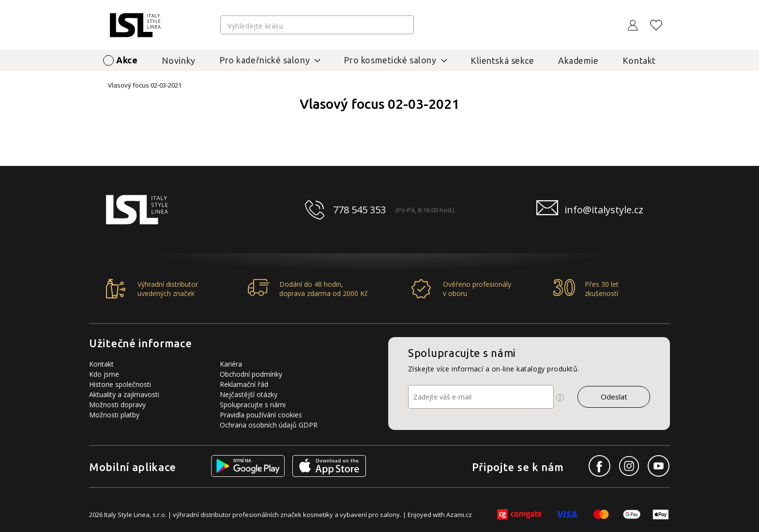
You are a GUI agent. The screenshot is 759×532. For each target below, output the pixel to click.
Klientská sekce (502, 60)
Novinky (179, 60)
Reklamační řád (244, 384)
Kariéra (231, 364)
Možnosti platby (114, 415)
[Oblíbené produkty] (656, 25)
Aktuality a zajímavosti (124, 394)
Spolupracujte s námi (253, 405)
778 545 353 (359, 210)
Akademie (578, 60)
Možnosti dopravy (117, 405)
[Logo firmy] (135, 25)
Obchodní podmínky (251, 374)
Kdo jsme (104, 374)
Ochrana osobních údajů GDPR (269, 425)
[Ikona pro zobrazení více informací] (560, 398)
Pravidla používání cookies (261, 415)
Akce (127, 60)
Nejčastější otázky (249, 394)
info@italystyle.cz (604, 210)
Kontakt (639, 60)
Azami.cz (459, 515)
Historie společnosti (120, 384)
